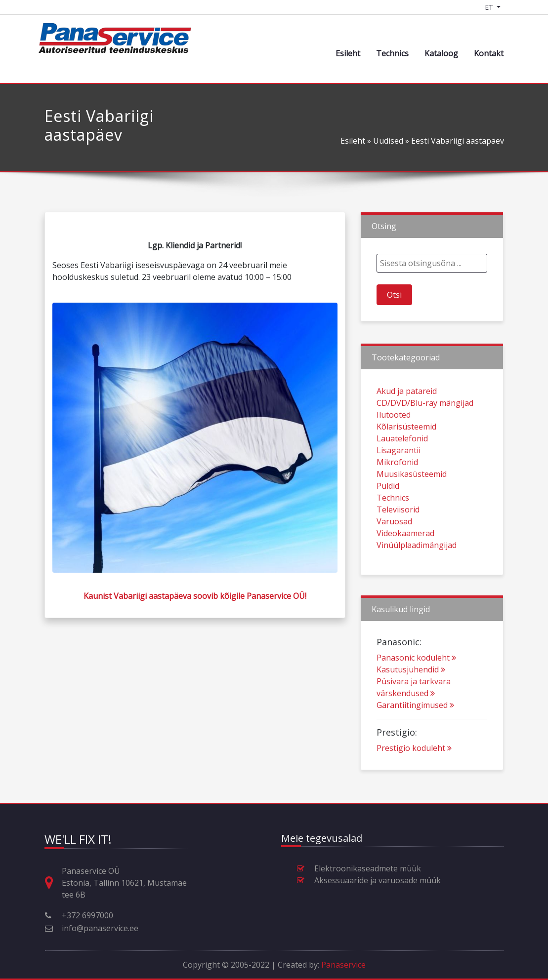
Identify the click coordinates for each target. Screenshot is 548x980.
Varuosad (394, 544)
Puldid (388, 509)
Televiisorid (398, 532)
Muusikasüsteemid (412, 497)
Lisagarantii (399, 473)
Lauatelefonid (402, 461)
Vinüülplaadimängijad (417, 568)
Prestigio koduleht (414, 771)
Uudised (388, 141)
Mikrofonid (397, 485)
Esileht (348, 53)
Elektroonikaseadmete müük (368, 868)
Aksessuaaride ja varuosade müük (378, 880)
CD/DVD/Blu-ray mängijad (425, 426)
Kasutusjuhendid (411, 692)
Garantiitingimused (415, 728)
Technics (392, 53)
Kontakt (489, 53)
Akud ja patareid (407, 414)
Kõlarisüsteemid (406, 449)
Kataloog (441, 53)
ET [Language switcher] (490, 7)
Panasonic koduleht (416, 680)
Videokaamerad (405, 556)
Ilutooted (394, 437)
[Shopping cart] (515, 7)
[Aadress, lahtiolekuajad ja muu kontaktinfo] (53, 883)
